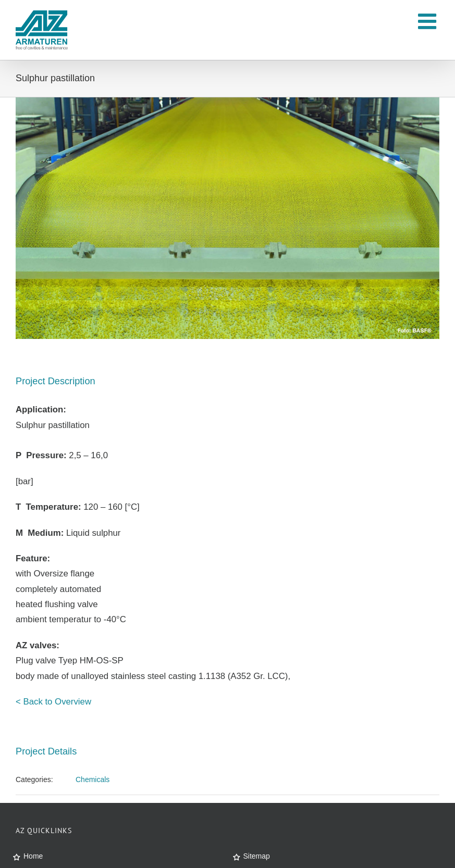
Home (33, 856)
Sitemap (257, 856)
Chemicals (93, 779)
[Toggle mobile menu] (429, 21)
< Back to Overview (53, 702)
